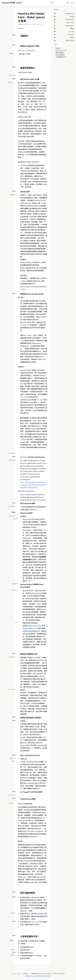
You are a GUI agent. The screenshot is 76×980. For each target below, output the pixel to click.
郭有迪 (72, 28)
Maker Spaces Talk (61, 50)
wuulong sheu (70, 13)
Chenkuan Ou (70, 25)
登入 (73, 3)
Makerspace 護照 (36, 922)
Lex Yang (71, 31)
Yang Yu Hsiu (70, 22)
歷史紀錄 (20, 28)
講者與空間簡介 (60, 53)
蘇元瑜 (72, 16)
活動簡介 (58, 48)
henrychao (71, 34)
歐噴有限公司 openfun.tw (40, 974)
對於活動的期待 (60, 55)
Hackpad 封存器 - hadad (12, 3)
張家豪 (72, 37)
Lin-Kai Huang (70, 19)
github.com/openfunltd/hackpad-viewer (38, 976)
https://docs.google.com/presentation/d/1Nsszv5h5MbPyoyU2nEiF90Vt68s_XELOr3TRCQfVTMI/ (33, 485)
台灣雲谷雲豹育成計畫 (35, 626)
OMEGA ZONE (70, 40)
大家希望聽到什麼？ (61, 57)
